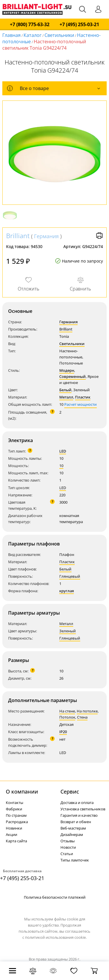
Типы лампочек (75, 860)
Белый (65, 390)
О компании (22, 791)
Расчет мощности (81, 404)
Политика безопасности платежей (55, 897)
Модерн (67, 370)
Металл (66, 397)
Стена (82, 717)
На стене (67, 711)
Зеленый (68, 631)
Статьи (67, 854)
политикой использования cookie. (56, 937)
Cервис (70, 791)
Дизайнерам (72, 834)
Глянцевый (70, 576)
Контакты (15, 803)
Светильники (59, 35)
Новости (68, 847)
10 (61, 466)
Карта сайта (16, 841)
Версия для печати (99, 236)
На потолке (87, 711)
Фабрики (14, 809)
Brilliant (18, 236)
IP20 (63, 732)
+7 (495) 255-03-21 (79, 25)
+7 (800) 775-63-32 (30, 25)
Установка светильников (83, 809)
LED (63, 451)
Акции (11, 834)
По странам (16, 815)
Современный (73, 376)
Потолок (67, 717)
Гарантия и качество (79, 815)
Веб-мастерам (73, 828)
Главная (11, 35)
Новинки (14, 828)
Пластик (83, 397)
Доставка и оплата (77, 803)
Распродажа (17, 822)
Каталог (33, 35)
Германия (46, 236)
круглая (67, 591)
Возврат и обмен (76, 822)
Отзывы (68, 841)
